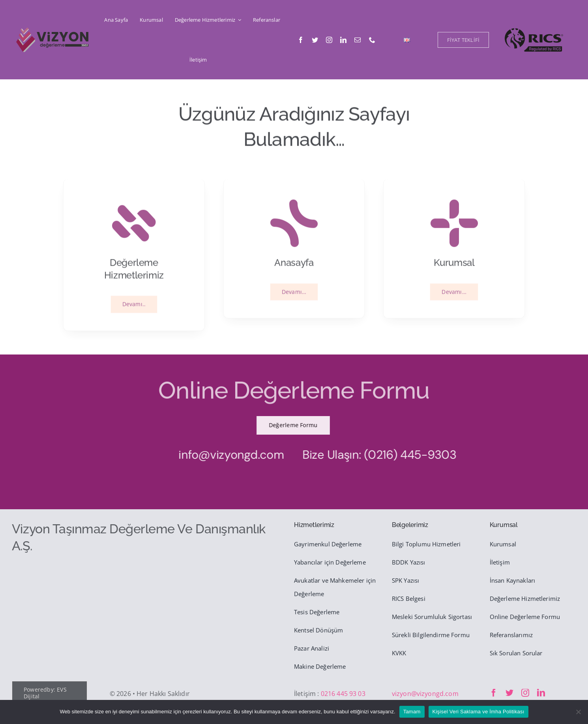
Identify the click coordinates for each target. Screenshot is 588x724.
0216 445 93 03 (343, 694)
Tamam (412, 712)
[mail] (358, 40)
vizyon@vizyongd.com (425, 694)
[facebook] (301, 40)
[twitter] (315, 40)
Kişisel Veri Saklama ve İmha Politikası (478, 712)
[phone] (372, 40)
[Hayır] (578, 712)
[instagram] (329, 40)
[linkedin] (343, 40)
